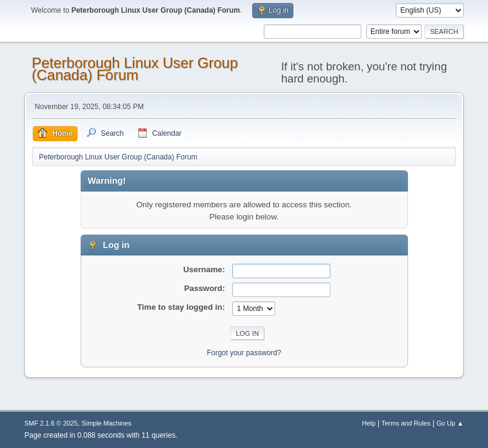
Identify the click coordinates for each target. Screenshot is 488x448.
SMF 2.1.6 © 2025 (51, 423)
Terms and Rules (406, 423)
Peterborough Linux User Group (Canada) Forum (135, 69)
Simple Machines (107, 423)
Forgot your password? (244, 353)
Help (369, 423)
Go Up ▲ (450, 423)
